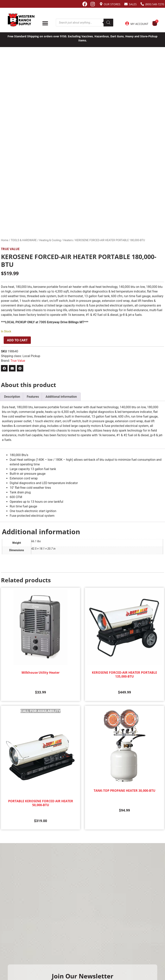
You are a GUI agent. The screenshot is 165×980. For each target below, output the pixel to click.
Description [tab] (12, 397)
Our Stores (112, 4)
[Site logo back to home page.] (21, 20)
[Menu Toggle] (45, 23)
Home (5, 240)
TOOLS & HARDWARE (24, 240)
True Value (10, 249)
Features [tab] (33, 397)
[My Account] (127, 24)
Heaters (68, 240)
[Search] (108, 23)
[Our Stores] (101, 4)
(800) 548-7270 (155, 4)
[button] (4, 368)
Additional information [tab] (61, 397)
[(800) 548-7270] (142, 4)
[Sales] (126, 4)
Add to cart (17, 340)
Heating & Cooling (50, 240)
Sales (133, 4)
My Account (139, 24)
